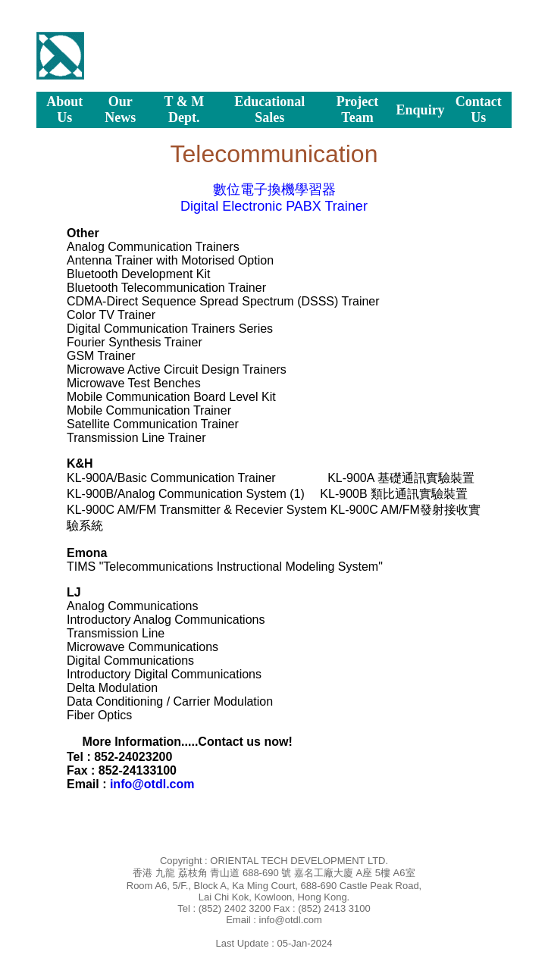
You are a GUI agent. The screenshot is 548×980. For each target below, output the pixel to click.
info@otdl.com (152, 784)
